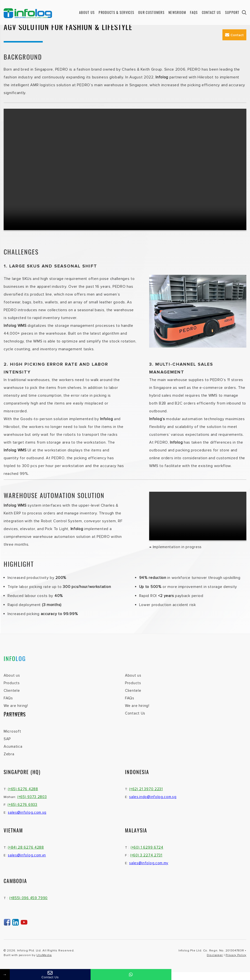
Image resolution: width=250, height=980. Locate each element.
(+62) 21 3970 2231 (146, 789)
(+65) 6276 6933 (22, 805)
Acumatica (13, 746)
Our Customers (151, 12)
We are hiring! (16, 706)
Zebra (9, 754)
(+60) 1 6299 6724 (147, 847)
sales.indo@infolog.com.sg (153, 797)
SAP (7, 739)
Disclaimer (215, 955)
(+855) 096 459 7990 (28, 898)
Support (232, 12)
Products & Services (116, 12)
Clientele (12, 691)
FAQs (194, 12)
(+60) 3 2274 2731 (146, 855)
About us (87, 12)
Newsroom (177, 12)
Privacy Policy (236, 955)
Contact (234, 35)
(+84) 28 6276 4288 (26, 847)
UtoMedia (44, 955)
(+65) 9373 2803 (32, 797)
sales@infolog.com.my (149, 863)
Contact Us (212, 12)
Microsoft (12, 731)
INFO (15, 658)
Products (12, 683)
